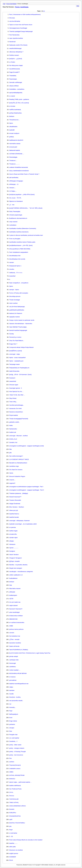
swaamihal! (13, 381)
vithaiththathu (13, 127)
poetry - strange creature (17, 748)
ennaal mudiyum (14, 133)
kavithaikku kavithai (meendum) (19, 232)
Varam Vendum (14, 555)
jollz (10, 453)
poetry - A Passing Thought (17, 752)
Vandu (11, 473)
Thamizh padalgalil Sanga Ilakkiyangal (21, 31)
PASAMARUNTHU (15, 816)
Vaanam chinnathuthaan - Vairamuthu (21, 324)
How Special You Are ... (16, 391)
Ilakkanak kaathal (15, 150)
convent (12, 633)
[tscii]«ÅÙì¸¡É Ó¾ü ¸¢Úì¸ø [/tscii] (19, 103)
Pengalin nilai (13, 735)
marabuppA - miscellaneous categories (21, 572)
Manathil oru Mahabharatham (18, 463)
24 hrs (11, 792)
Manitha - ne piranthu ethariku (18, 565)
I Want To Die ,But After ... (17, 395)
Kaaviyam (12, 378)
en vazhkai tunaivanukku (17, 622)
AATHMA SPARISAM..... (17, 154)
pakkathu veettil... (15, 422)
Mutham (12, 116)
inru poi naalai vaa (15, 602)
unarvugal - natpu (15, 354)
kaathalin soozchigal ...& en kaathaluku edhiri (23, 524)
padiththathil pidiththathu (17, 310)
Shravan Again (14, 385)
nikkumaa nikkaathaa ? (16, 52)
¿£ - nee (12, 205)
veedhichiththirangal (15, 48)
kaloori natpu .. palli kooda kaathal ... (20, 782)
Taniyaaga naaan (14, 364)
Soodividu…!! (13, 741)
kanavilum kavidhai (15, 643)
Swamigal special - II (16, 388)
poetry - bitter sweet (15, 745)
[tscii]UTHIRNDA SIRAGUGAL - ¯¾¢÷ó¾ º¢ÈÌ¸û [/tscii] (26, 208)
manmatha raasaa (15, 144)
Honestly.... (13, 707)
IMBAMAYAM (13, 619)
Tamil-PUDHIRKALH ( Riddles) (19, 650)
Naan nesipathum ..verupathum (19, 283)
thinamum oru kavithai (16, 850)
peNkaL (12, 137)
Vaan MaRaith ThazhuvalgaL (18, 327)
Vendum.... (13, 188)
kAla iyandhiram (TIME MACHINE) (20, 249)
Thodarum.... (13, 161)
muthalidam (13, 225)
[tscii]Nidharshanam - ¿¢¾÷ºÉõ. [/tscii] (21, 245)
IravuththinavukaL (15, 69)
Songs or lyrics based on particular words (22, 320)
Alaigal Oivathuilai (15, 504)
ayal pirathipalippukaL (16, 93)
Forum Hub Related (11, 4)
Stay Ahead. (13, 398)
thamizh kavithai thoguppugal (18, 330)
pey (10, 826)
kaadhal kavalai (14, 517)
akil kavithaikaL (14, 178)
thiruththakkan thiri (15, 256)
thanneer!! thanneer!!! (16, 609)
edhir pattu (12, 847)
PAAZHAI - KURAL (15, 697)
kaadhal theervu (14, 514)
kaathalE (12, 130)
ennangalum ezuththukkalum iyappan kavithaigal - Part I (26, 487)
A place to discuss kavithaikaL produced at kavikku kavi (26, 235)
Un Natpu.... (13, 191)
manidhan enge (14, 466)
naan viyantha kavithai (16, 38)
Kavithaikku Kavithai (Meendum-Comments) (23, 228)
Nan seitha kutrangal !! (16, 456)
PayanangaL (13, 79)
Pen (10, 758)
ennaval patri (13, 147)
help (11, 585)
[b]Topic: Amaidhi (14, 561)
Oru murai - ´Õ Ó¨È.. (15, 198)
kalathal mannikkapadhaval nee (19, 684)
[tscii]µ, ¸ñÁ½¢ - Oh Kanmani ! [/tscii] (20, 375)
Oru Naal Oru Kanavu (16, 470)
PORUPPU (13, 813)
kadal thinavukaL (14, 371)
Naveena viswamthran (16, 412)
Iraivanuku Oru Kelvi (15, 408)
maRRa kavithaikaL (15, 110)
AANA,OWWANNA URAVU (18, 806)
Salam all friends (14, 646)
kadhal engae (13, 531)
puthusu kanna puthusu (16, 629)
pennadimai (13, 680)
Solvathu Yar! (13, 442)
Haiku (11, 425)
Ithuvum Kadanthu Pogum (17, 476)
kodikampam (13, 595)
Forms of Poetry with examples (19, 293)
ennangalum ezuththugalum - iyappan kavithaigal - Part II (27, 490)
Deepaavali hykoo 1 (15, 266)
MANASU (12, 779)
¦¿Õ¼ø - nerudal (14, 639)
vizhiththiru (13, 667)
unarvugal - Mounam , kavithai (18, 436)
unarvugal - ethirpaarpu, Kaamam (19, 521)
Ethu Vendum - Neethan (17, 507)
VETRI (11, 599)
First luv (12, 796)
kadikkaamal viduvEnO (16, 140)
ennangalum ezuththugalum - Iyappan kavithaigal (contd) (27, 446)
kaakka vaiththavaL (15, 786)
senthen (12, 762)
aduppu (12, 541)
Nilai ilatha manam (15, 588)
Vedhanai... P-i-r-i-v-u (16, 273)
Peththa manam (14, 55)
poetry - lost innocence (16, 755)
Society (12, 334)
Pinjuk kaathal (14, 415)
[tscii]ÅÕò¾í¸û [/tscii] (15, 351)
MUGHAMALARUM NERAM (18, 673)
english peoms (14, 853)
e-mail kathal (13, 833)
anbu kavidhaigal (14, 612)
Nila (10, 449)
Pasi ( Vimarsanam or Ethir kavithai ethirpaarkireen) (25, 14)
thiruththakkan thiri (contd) (17, 259)
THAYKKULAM (14, 799)
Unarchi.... (12, 480)
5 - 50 (11, 836)
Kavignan (12, 551)
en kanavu (12, 677)
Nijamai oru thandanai (16, 201)
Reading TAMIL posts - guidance (19, 99)
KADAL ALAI (13, 439)
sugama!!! (12, 483)
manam (12, 262)
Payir (11, 711)
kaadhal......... (13, 843)
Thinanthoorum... (14, 120)
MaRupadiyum (14, 714)
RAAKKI (12, 809)
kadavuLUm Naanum (16, 313)
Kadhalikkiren (13, 578)
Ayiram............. (14, 548)
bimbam (12, 582)
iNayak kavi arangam (16, 568)
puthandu (12, 724)
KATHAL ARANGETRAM (17, 775)
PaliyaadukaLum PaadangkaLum (19, 368)
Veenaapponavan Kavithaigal (18, 28)
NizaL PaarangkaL (15, 211)
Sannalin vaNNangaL (16, 82)
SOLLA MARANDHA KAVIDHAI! (19, 171)
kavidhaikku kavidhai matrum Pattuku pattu (22, 242)
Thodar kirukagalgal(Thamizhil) (19, 419)
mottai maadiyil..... (15, 670)
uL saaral (12, 96)
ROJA (11, 860)
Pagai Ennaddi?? (14, 72)
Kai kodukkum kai (15, 636)
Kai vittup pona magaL (16, 65)
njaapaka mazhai (14, 317)
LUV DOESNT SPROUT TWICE (19, 459)
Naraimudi (12, 42)
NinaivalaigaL (13, 157)
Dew (11, 731)
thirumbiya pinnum (15, 296)
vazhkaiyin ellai (14, 660)
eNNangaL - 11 (14, 184)
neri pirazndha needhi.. (16, 701)
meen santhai (13, 303)
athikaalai (12, 592)
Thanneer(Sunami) (15, 765)
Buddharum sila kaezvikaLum (18, 218)
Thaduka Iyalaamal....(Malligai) (19, 493)
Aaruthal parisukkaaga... (17, 405)
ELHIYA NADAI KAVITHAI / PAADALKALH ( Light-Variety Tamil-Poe (30, 653)
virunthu (12, 269)
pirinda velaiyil (14, 656)
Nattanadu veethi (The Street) (18, 45)
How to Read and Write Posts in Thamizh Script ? (24, 174)
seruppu (12, 728)
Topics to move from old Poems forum (21, 25)
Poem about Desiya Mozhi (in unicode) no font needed (26, 840)
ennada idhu (13, 534)
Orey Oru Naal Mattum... (17, 341)
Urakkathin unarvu (15, 769)
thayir (11, 830)
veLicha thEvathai (15, 21)
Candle (11, 694)
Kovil (11, 718)
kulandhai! (12, 276)
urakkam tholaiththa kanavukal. (19, 167)
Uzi (10, 704)
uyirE (11, 819)
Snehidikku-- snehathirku (17, 89)
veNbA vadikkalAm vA (16, 575)
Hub (4, 4)
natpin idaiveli (13, 605)
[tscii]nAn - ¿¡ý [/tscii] (16, 59)
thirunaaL (12, 18)
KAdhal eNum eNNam (16, 616)
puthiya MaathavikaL (16, 113)
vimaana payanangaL (16, 215)
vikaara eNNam (14, 86)
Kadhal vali (13, 432)
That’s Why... (13, 402)
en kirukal (12, 106)
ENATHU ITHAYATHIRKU (17, 823)
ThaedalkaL (13, 76)
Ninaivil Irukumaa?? (15, 497)
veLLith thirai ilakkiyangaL (17, 307)
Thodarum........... (14, 164)
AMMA (11, 772)
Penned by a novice (15, 337)
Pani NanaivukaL (14, 35)
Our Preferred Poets (15, 789)
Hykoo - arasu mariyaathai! (17, 358)
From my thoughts (15, 239)
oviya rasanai (13, 222)
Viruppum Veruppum (15, 558)
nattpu (11, 687)
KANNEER (13, 857)
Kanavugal (12, 663)
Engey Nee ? (13, 344)
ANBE (11, 626)
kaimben (12, 690)
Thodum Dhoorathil (15, 500)
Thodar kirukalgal (14, 300)
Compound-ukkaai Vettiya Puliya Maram (21, 347)
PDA (78, 6)
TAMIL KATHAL (14, 802)
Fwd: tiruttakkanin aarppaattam (19, 252)
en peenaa (12, 527)
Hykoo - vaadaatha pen (16, 361)
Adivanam (12, 544)
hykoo (11, 123)
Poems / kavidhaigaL (22, 7)
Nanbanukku (13, 429)
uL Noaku (12, 62)
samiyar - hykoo (14, 290)
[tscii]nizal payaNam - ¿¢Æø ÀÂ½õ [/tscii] (22, 194)
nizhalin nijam (13, 538)
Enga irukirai (13, 721)
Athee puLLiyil (14, 510)
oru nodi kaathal (14, 738)
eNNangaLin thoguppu (16, 181)
